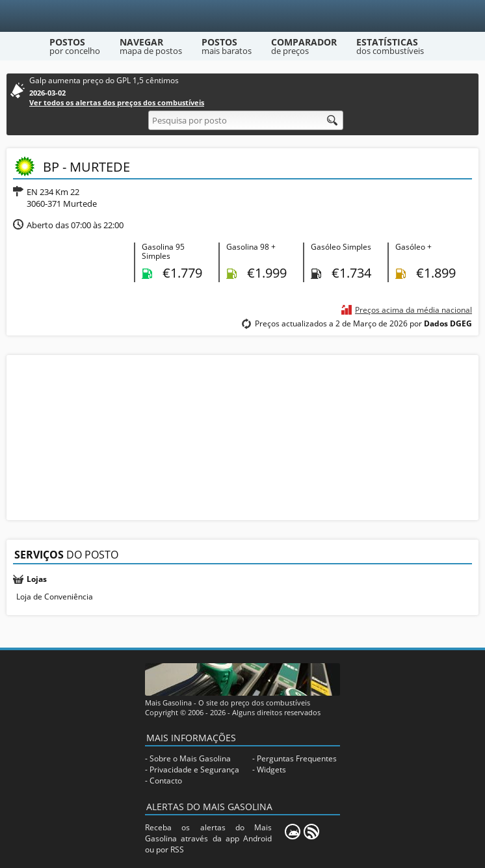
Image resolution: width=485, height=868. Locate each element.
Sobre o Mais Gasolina (190, 758)
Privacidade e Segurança (194, 769)
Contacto (166, 781)
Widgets (271, 769)
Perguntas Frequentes (297, 758)
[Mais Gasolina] (243, 16)
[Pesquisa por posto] (246, 120)
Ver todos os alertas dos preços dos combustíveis (117, 102)
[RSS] (311, 832)
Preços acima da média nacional (413, 310)
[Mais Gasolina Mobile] (293, 832)
